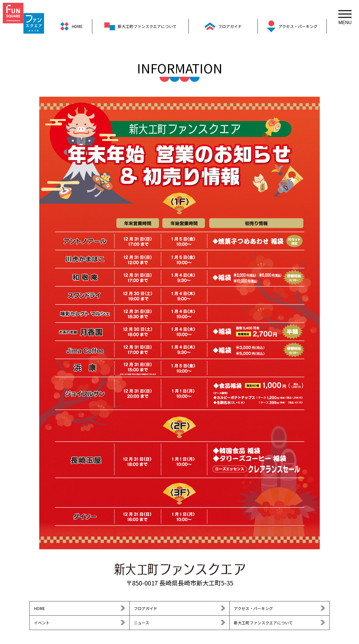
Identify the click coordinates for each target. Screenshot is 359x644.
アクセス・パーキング (253, 608)
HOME (40, 608)
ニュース (141, 623)
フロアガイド (146, 608)
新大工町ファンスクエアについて (263, 623)
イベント (42, 623)
